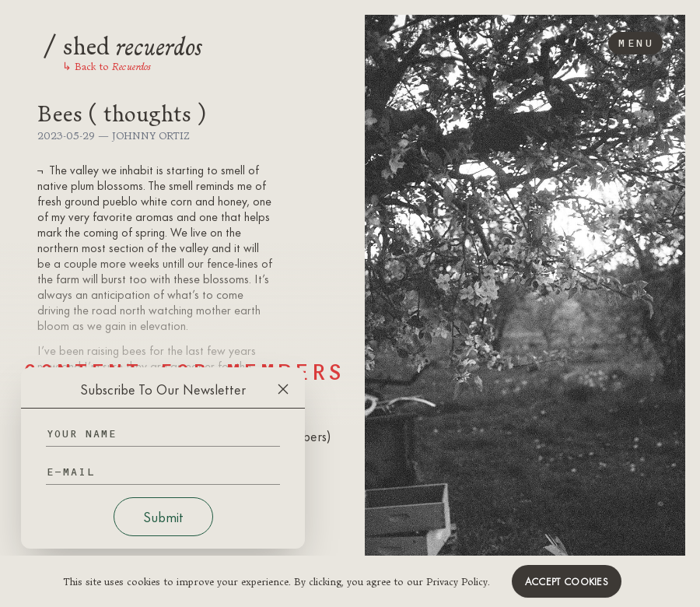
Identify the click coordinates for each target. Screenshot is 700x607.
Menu (635, 43)
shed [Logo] (123, 44)
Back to (107, 66)
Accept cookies (567, 581)
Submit (163, 517)
